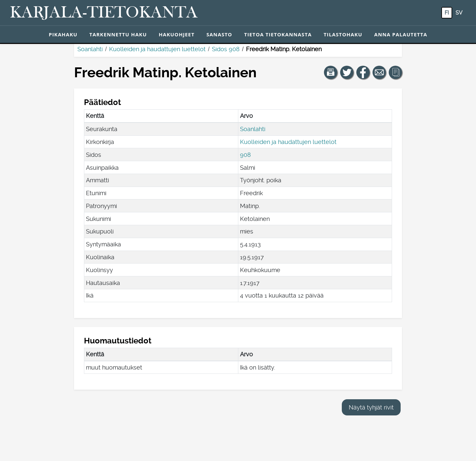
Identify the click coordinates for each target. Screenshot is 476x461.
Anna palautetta (401, 34)
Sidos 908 (226, 49)
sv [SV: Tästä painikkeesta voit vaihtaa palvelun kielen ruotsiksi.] (459, 13)
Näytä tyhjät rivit (371, 407)
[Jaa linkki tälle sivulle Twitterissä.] (347, 72)
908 (245, 155)
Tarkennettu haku (118, 34)
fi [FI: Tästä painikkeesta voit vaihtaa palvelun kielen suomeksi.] (447, 13)
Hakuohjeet (177, 34)
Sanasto (219, 34)
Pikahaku (63, 34)
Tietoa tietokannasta (278, 34)
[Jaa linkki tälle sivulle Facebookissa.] (363, 72)
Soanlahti (90, 49)
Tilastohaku (343, 34)
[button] (331, 72)
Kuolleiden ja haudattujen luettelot (157, 49)
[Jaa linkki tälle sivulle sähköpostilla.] (379, 72)
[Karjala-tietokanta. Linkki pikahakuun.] (104, 13)
